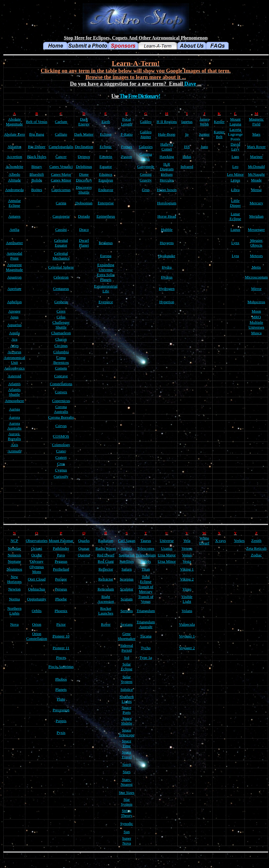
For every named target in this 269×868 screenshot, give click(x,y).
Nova (14, 624)
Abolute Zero (14, 134)
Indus (187, 157)
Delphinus (84, 167)
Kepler (219, 122)
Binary (37, 167)
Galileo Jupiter (146, 134)
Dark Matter (84, 134)
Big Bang (37, 134)
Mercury (256, 203)
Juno (204, 147)
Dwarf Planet (84, 243)
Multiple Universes (256, 325)
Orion (36, 624)
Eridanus (106, 243)
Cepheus (61, 302)
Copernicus (61, 401)
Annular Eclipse (14, 203)
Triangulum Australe (146, 624)
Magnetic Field (256, 122)
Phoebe (61, 599)
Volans (187, 611)
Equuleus (106, 180)
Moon (256, 311)
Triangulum (146, 611)
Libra (235, 190)
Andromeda (14, 190)
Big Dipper (37, 147)
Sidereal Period (127, 648)
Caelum (61, 122)
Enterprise (106, 203)
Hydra (167, 267)
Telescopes (146, 548)
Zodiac (256, 555)
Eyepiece (106, 302)
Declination (84, 147)
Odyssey (37, 561)
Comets (61, 368)
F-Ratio (127, 134)
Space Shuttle (127, 721)
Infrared (187, 167)
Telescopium (146, 555)
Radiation (106, 541)
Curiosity (61, 476)
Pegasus (61, 561)
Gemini (146, 174)
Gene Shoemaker (127, 636)
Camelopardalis (61, 147)
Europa (106, 256)
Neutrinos (14, 569)
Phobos (61, 679)
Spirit (127, 764)
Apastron (14, 277)
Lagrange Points (235, 137)
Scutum (127, 599)
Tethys (146, 561)
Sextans (127, 624)
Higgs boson (167, 190)
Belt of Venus (37, 122)
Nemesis (14, 555)
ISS (187, 147)
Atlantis (14, 384)
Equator (106, 167)
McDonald (256, 167)
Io (187, 134)
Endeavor (106, 190)
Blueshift (37, 174)
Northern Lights (14, 611)
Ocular (37, 555)
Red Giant (106, 561)
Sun (127, 832)
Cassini (61, 230)
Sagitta (127, 548)
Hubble (167, 230)
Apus (14, 317)
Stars (127, 772)
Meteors (256, 256)
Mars (256, 134)
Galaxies (146, 147)
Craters (61, 457)
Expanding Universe (106, 267)
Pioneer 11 (61, 648)
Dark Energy (84, 122)
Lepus (236, 180)
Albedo (14, 174)
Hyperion (167, 302)
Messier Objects (256, 243)
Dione (84, 174)
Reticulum (106, 589)
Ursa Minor (167, 561)
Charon (61, 339)
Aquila (14, 333)
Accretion (14, 157)
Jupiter (204, 134)
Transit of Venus (146, 599)
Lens (235, 157)
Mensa (256, 190)
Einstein (106, 157)
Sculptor (127, 589)
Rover (106, 624)
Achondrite (14, 167)
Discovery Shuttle (84, 190)
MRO (256, 317)
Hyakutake (167, 256)
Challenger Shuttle (61, 325)
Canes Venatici (61, 167)
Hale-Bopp (167, 134)
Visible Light (187, 599)
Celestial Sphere (61, 267)
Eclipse (106, 134)
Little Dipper (235, 203)
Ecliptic (106, 147)
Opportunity (37, 599)
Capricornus (61, 190)
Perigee (61, 579)
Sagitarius (127, 555)
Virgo (187, 589)
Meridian (256, 216)
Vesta (187, 561)
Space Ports (127, 710)
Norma (14, 599)
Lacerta (235, 129)
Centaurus (61, 289)
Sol (127, 657)
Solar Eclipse (127, 667)
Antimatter (14, 243)
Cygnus (61, 470)
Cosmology (61, 445)
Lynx (235, 243)
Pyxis (61, 733)
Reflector (106, 569)
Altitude (14, 180)
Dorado (84, 216)
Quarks (84, 541)
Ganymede (146, 167)
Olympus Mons (37, 569)
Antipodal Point (14, 256)
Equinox (106, 174)
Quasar (84, 548)
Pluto (61, 699)
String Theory (127, 813)
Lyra (235, 256)
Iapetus (187, 122)
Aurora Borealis (14, 436)
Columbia (61, 352)
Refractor (106, 579)
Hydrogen (167, 289)
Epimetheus (106, 216)
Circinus (61, 346)
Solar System (127, 679)
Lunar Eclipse (235, 216)
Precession (61, 710)
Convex (61, 392)
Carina (61, 203)
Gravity (146, 180)
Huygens (167, 243)
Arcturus (14, 352)
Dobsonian (84, 203)
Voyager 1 (187, 636)
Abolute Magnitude (14, 122)
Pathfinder (61, 548)
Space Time (127, 743)
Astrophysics (14, 368)
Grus (146, 190)
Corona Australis (61, 409)
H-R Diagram (167, 167)
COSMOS (61, 436)
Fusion (127, 157)
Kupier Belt (219, 134)
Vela (187, 541)
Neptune (14, 561)
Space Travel (127, 755)
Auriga (14, 409)
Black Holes (37, 157)
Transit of (146, 587)
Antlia (14, 230)
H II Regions (167, 122)
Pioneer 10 (61, 636)
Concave (61, 376)
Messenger (256, 230)
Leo (235, 167)
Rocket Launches (106, 611)
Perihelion (61, 569)
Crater (61, 451)
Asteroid (14, 376)
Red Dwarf (106, 555)
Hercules (167, 180)
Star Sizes (127, 793)
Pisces (61, 657)
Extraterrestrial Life (106, 289)
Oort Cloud (37, 579)
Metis (256, 267)
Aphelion (14, 302)
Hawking (167, 157)
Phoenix (61, 611)
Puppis (61, 721)
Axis (14, 445)
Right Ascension (106, 599)
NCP (14, 541)
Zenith (256, 541)
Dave (190, 84)
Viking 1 (187, 569)
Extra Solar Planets (106, 277)
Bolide (37, 180)
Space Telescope (127, 733)
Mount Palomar (61, 541)
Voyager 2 (187, 648)
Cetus (61, 317)
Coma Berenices (61, 360)
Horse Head (167, 216)
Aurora (14, 417)
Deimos (84, 157)
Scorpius (127, 579)
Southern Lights (127, 699)
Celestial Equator (61, 243)
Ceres (61, 311)
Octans (37, 548)
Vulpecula (187, 624)
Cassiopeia (61, 216)
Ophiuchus (36, 589)
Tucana (146, 636)
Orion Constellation (37, 636)
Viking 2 (187, 579)
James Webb (204, 122)
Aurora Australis (14, 426)
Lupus (235, 230)
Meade (256, 180)
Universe (167, 541)
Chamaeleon (61, 333)
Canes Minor (61, 180)
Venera (187, 548)
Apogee (14, 311)
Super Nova (127, 841)
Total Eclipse (146, 579)
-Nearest (127, 782)
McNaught (256, 174)
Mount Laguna (235, 122)
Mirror (256, 289)
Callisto (61, 134)
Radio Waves (106, 548)
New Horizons (14, 579)
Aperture (14, 289)
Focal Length (127, 122)
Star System (127, 802)
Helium (167, 174)
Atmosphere (14, 401)
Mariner (256, 157)
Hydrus (167, 277)
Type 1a (146, 657)
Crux (61, 464)
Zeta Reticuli (256, 548)
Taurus (146, 541)
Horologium (167, 203)
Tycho (146, 648)
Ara (14, 339)
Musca (256, 333)
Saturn (127, 569)
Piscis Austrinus (61, 667)
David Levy (236, 147)
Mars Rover (256, 147)
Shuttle (14, 394)
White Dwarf (204, 541)
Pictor (61, 624)
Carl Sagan (127, 541)
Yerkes (239, 541)
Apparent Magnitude (14, 267)
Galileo (146, 122)
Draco (84, 230)
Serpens (127, 611)
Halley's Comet (167, 147)
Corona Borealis (61, 417)
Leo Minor (235, 174)
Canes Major (61, 174)
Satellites (127, 561)
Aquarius (14, 325)
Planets (61, 689)
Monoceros (256, 302)
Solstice (127, 689)
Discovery (84, 180)
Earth (106, 122)
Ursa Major (167, 555)
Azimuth (14, 451)
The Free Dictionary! (140, 96)
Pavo (61, 555)
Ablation (14, 147)
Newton (14, 589)
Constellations (61, 384)
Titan (146, 569)
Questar (84, 555)
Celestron (61, 277)
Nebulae (14, 548)
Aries (14, 346)
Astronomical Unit (14, 360)
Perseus (61, 589)
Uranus (167, 548)
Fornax (127, 147)
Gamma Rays (146, 157)
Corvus (61, 426)
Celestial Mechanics (61, 256)
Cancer (61, 157)
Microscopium (256, 277)
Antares (14, 216)
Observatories (36, 541)
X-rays (220, 541)
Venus (187, 555)
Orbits (37, 611)
